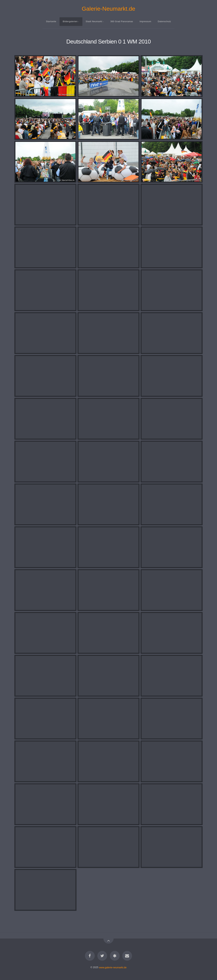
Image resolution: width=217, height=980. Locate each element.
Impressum (145, 21)
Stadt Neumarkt (94, 21)
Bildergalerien (70, 21)
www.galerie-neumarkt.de (113, 967)
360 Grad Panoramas (122, 21)
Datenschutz (164, 21)
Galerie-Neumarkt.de (108, 9)
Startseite (51, 21)
